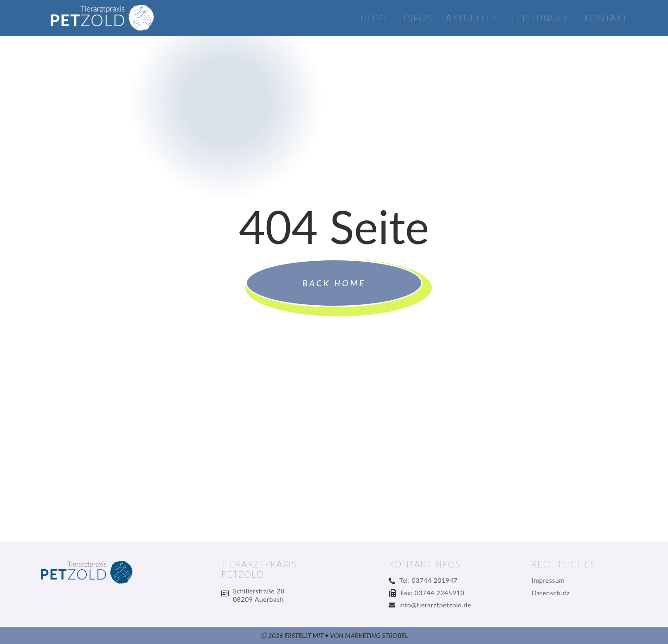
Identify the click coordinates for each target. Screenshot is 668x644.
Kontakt (606, 18)
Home (375, 18)
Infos (417, 18)
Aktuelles (472, 18)
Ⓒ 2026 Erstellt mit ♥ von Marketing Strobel (334, 635)
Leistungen (541, 18)
